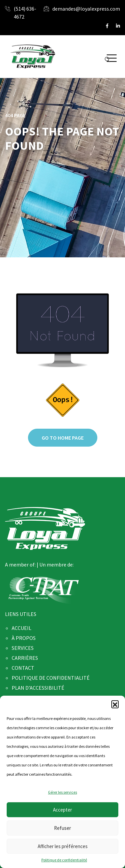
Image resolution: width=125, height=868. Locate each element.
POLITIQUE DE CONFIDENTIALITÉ (51, 678)
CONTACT (23, 668)
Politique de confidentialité (64, 860)
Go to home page (63, 438)
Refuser (62, 828)
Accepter (62, 810)
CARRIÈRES (25, 658)
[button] (115, 704)
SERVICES (23, 648)
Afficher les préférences (63, 846)
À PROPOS (24, 638)
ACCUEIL (21, 628)
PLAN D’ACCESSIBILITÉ (38, 688)
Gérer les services (62, 792)
